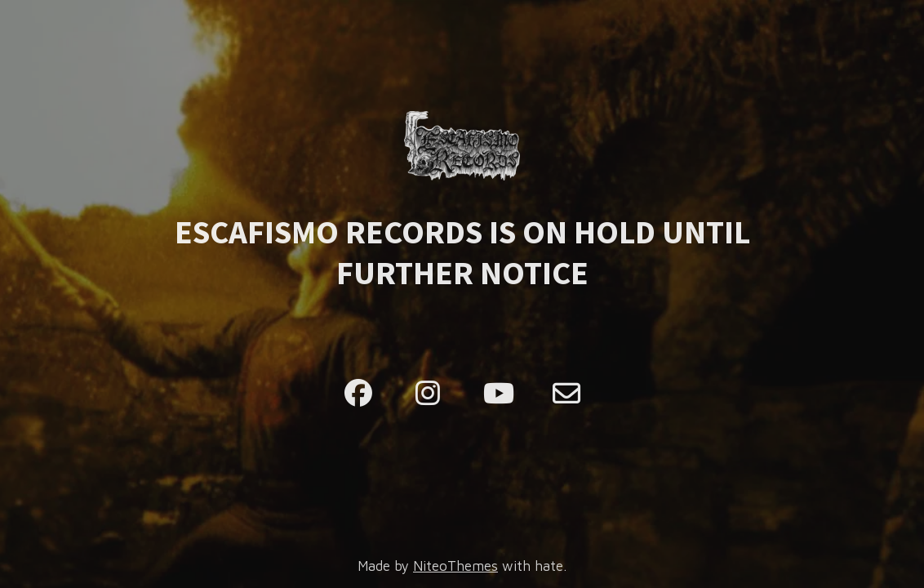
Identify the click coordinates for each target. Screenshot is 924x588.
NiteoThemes (455, 566)
